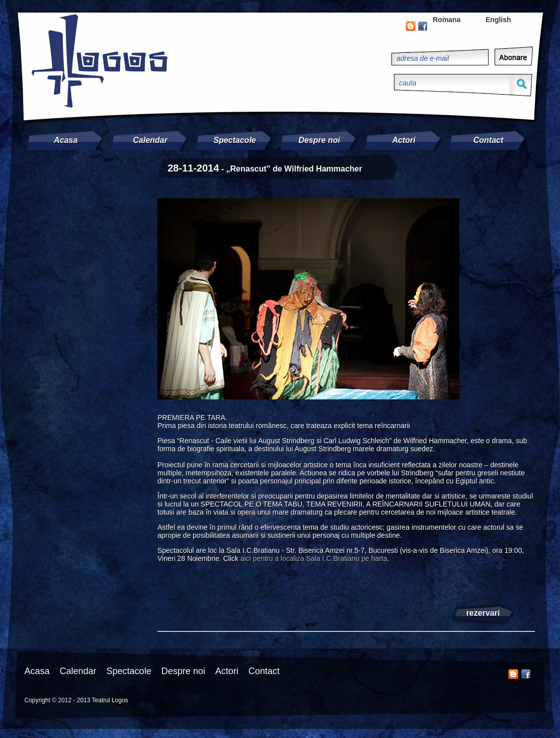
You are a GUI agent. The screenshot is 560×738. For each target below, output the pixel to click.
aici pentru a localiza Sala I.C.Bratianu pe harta (314, 558)
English (498, 20)
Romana (447, 20)
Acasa (66, 140)
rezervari (483, 613)
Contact (489, 140)
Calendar (150, 140)
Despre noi (319, 140)
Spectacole (234, 140)
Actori (404, 140)
